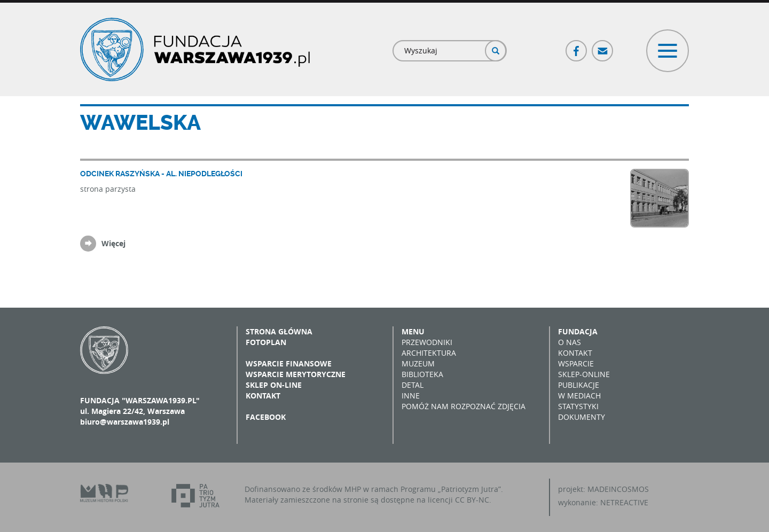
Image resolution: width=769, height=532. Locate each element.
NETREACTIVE (624, 502)
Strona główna (279, 331)
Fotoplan (266, 342)
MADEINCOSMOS (618, 489)
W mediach (579, 396)
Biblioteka (422, 374)
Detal (413, 385)
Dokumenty (582, 417)
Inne (411, 396)
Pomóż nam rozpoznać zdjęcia (464, 406)
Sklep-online (584, 374)
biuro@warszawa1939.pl (125, 422)
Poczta (603, 46)
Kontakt (263, 396)
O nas (570, 342)
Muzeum (418, 363)
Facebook (577, 46)
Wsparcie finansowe (289, 363)
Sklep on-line (274, 385)
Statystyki (578, 406)
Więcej (113, 243)
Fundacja (578, 331)
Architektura (429, 353)
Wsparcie (576, 363)
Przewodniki (427, 342)
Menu (413, 331)
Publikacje (579, 385)
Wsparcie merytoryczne (296, 374)
